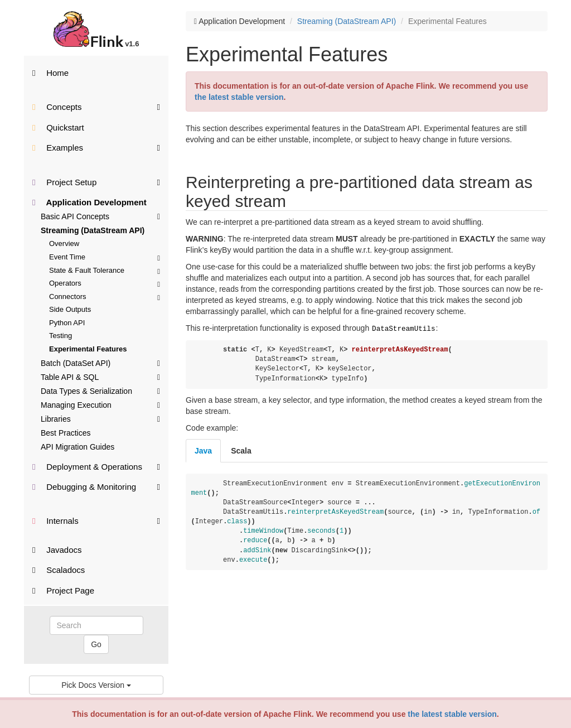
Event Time (105, 257)
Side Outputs (70, 309)
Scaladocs (59, 570)
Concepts (96, 106)
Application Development (89, 202)
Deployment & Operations (96, 466)
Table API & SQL (100, 377)
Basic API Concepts (100, 216)
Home (50, 73)
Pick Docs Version (96, 685)
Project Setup (96, 182)
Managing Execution (100, 404)
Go (96, 644)
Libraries (100, 418)
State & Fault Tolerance (105, 270)
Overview (64, 244)
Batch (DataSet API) (100, 363)
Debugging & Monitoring (96, 486)
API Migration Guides (78, 447)
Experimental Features (88, 349)
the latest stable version (452, 714)
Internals (96, 520)
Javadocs (57, 550)
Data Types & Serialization (100, 390)
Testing (61, 336)
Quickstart (58, 127)
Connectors (105, 296)
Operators (105, 283)
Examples (96, 147)
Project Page (63, 590)
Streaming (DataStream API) (93, 230)
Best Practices (66, 433)
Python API (67, 323)
